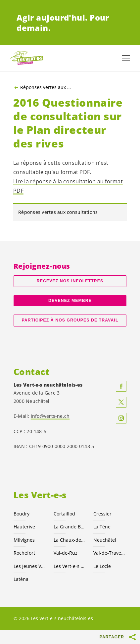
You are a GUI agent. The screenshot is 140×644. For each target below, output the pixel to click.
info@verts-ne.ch (50, 416)
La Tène (102, 527)
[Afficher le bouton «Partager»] (133, 637)
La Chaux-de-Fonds (70, 540)
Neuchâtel (105, 540)
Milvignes (24, 540)
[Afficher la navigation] (126, 58)
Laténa (21, 579)
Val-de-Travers (109, 553)
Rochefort (24, 553)
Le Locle (102, 566)
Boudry (22, 514)
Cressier (102, 514)
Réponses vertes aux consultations (47, 87)
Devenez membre (70, 301)
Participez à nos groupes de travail (70, 320)
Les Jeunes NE (30, 566)
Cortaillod (64, 514)
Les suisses (70, 566)
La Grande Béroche (70, 527)
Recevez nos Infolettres (70, 281)
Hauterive (24, 527)
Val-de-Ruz (66, 553)
